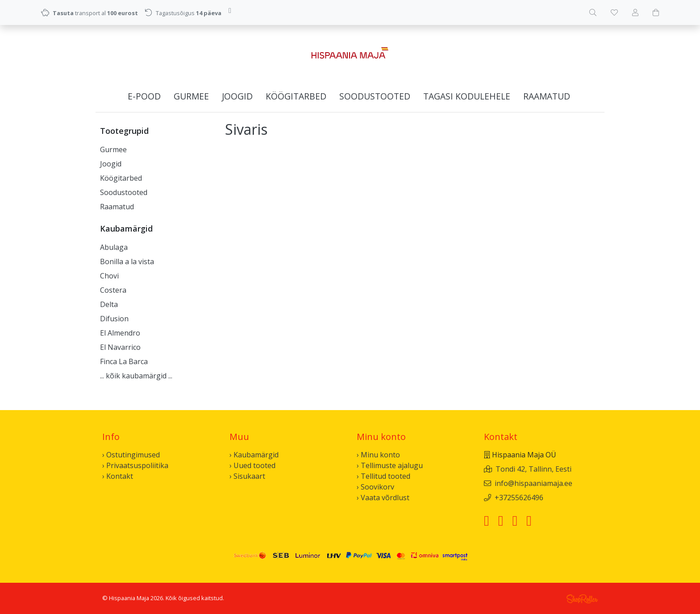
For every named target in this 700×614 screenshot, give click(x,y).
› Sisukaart (247, 476)
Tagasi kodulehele (467, 96)
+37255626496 (519, 498)
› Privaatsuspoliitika (135, 465)
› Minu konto (378, 455)
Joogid (237, 96)
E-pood (144, 96)
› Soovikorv (375, 487)
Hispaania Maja (129, 598)
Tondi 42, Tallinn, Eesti (533, 469)
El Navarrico (120, 347)
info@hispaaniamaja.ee (533, 483)
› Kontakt (118, 476)
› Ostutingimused (131, 455)
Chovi (109, 276)
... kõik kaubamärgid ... (136, 376)
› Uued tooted (252, 465)
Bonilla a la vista (127, 261)
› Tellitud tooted (383, 476)
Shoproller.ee (582, 599)
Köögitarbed (296, 96)
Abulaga (114, 247)
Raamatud (547, 96)
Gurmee (191, 96)
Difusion (114, 319)
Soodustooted (375, 96)
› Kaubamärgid (254, 455)
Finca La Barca (124, 361)
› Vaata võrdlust (383, 498)
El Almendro (120, 333)
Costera (113, 290)
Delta (109, 304)
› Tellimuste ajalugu (390, 465)
